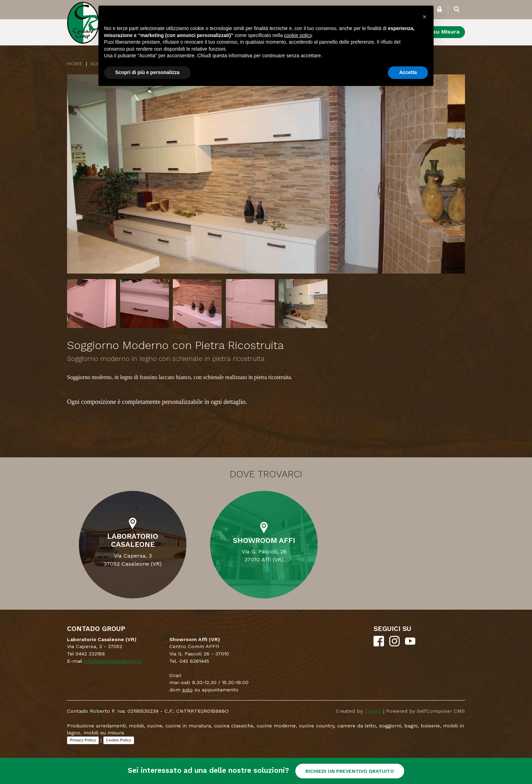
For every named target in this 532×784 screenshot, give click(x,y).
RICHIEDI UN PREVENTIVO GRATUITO (350, 771)
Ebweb (373, 711)
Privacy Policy (83, 740)
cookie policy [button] (298, 35)
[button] (424, 17)
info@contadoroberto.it (113, 661)
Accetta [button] (408, 72)
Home (75, 64)
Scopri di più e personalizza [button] (147, 72)
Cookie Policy (119, 740)
